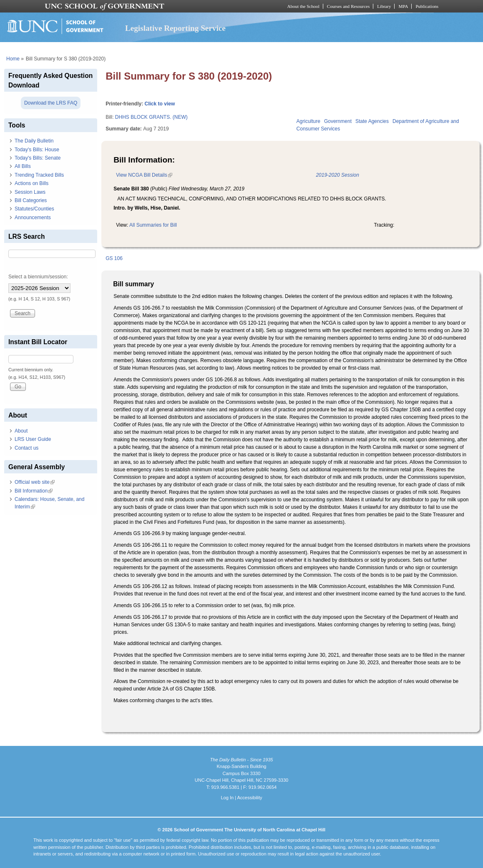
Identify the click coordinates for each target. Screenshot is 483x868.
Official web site (35, 482)
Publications (427, 6)
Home (13, 59)
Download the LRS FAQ (51, 103)
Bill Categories (31, 200)
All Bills (23, 166)
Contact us (26, 448)
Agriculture (308, 121)
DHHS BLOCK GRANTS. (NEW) (151, 117)
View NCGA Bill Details (144, 175)
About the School (303, 6)
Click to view (160, 104)
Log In (227, 798)
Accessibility (249, 798)
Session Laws (30, 192)
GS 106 (114, 258)
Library (384, 6)
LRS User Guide (33, 439)
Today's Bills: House (37, 150)
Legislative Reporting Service (175, 28)
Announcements (33, 218)
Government (338, 121)
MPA (403, 6)
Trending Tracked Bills (39, 175)
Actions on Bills (31, 183)
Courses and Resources (348, 6)
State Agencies (372, 121)
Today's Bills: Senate (38, 158)
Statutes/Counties (34, 209)
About (21, 431)
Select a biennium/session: (38, 277)
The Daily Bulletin (34, 141)
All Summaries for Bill (153, 225)
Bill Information (34, 491)
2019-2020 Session (337, 175)
